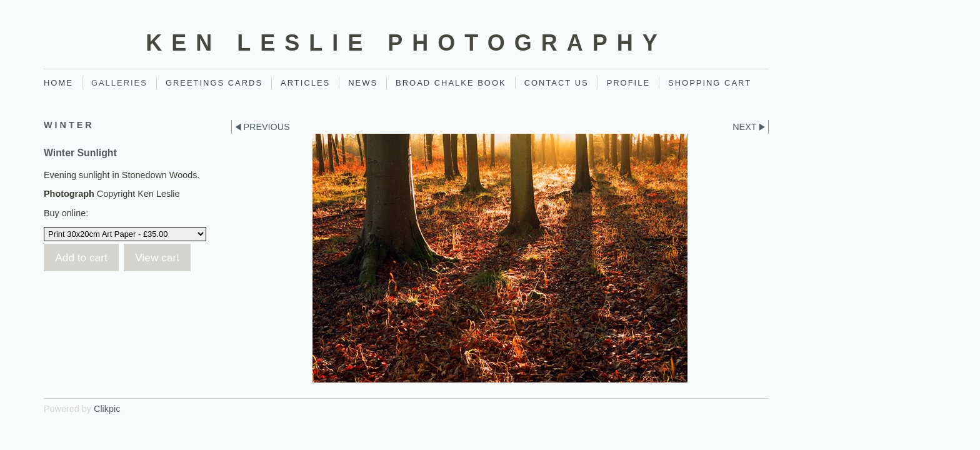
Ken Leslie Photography (406, 43)
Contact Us (557, 83)
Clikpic (107, 409)
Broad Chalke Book (451, 83)
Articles (305, 83)
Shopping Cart (710, 83)
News (363, 83)
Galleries (119, 83)
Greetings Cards (214, 83)
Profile (628, 83)
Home (58, 83)
